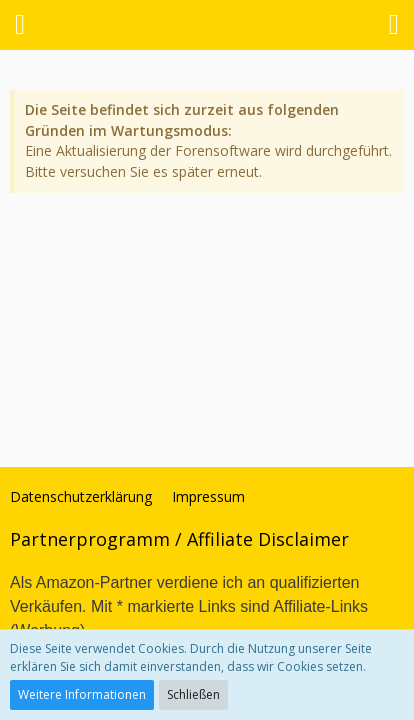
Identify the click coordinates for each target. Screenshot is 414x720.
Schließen (193, 694)
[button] (20, 25)
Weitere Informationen (82, 694)
